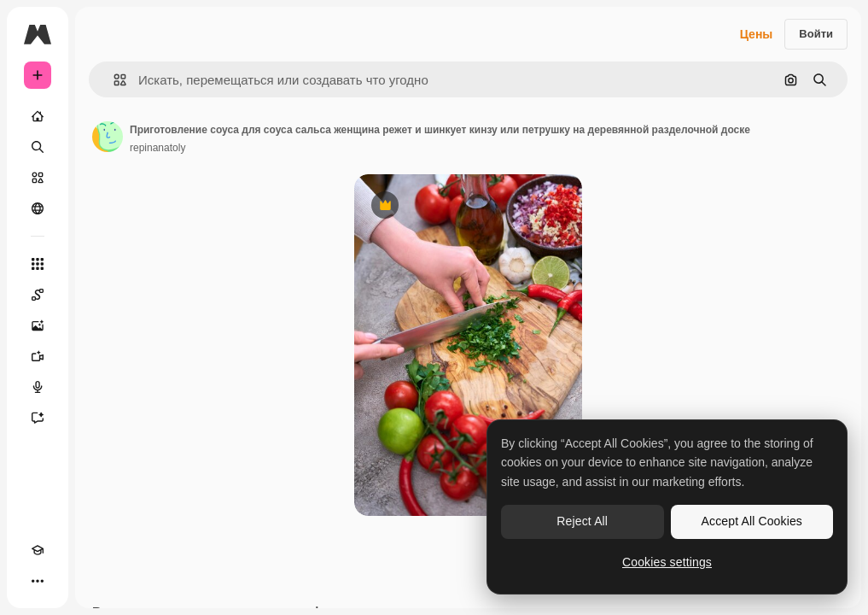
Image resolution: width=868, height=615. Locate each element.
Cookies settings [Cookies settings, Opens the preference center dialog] (667, 562)
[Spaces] (38, 295)
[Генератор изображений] (38, 325)
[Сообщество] (38, 208)
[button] (113, 80)
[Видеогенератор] (38, 356)
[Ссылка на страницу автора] (108, 137)
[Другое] (38, 581)
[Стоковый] (38, 178)
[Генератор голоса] (38, 387)
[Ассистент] (38, 418)
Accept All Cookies (752, 521)
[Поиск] (38, 147)
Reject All (582, 521)
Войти (816, 34)
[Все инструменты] (38, 264)
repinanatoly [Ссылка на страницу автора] (157, 148)
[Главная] (38, 116)
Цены (757, 34)
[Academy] (38, 550)
